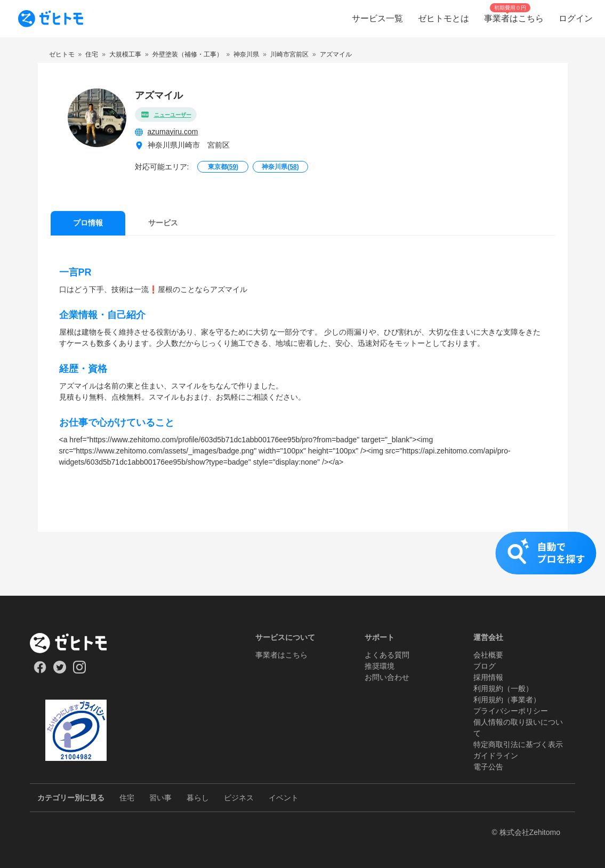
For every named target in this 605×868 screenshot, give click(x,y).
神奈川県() (280, 167)
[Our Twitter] (59, 671)
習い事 (160, 798)
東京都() (223, 167)
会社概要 (488, 655)
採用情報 (488, 677)
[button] (302, 564)
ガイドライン (496, 756)
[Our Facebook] (40, 671)
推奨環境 (380, 666)
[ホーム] (76, 643)
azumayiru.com (173, 132)
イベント (284, 798)
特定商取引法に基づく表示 (518, 744)
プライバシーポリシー (511, 711)
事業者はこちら (281, 655)
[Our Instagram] (80, 671)
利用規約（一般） (503, 688)
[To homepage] (51, 19)
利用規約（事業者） (507, 700)
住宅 (127, 798)
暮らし (198, 798)
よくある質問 (387, 655)
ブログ (485, 666)
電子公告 (488, 767)
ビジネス (239, 798)
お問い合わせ (387, 677)
